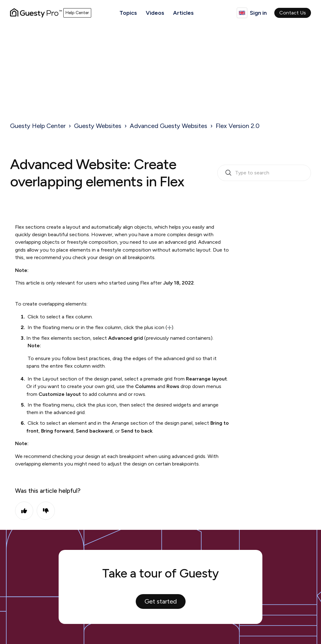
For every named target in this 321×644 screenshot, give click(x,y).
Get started (161, 601)
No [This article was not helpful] (46, 511)
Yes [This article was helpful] (24, 511)
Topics (128, 13)
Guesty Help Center (38, 126)
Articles (183, 13)
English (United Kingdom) (242, 13)
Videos (155, 13)
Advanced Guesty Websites (168, 126)
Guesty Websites (98, 126)
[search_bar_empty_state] (264, 173)
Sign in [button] (258, 13)
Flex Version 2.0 (238, 126)
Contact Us (293, 13)
